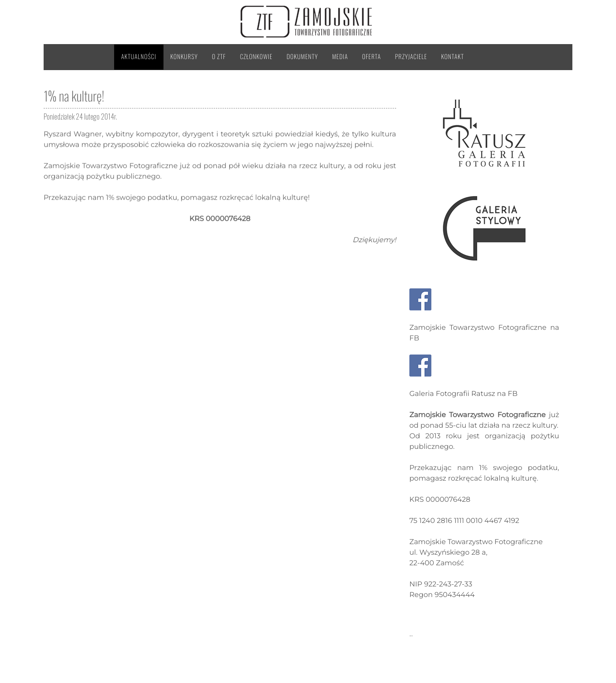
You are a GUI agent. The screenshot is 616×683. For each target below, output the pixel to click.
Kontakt (453, 57)
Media (340, 57)
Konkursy (184, 57)
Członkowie (256, 57)
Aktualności (139, 57)
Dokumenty (302, 57)
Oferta (372, 57)
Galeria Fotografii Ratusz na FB (464, 394)
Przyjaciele (411, 57)
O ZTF (219, 57)
